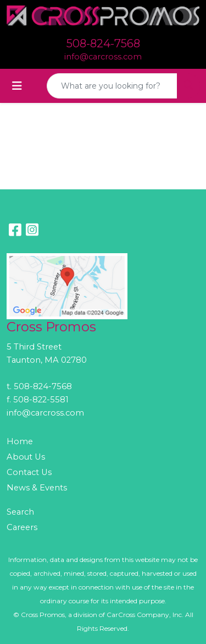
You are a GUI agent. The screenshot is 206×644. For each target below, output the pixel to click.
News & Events (37, 488)
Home (20, 441)
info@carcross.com (103, 57)
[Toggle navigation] (17, 86)
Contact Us (29, 472)
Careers (22, 527)
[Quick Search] (112, 86)
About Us (26, 457)
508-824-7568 (103, 43)
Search (20, 512)
